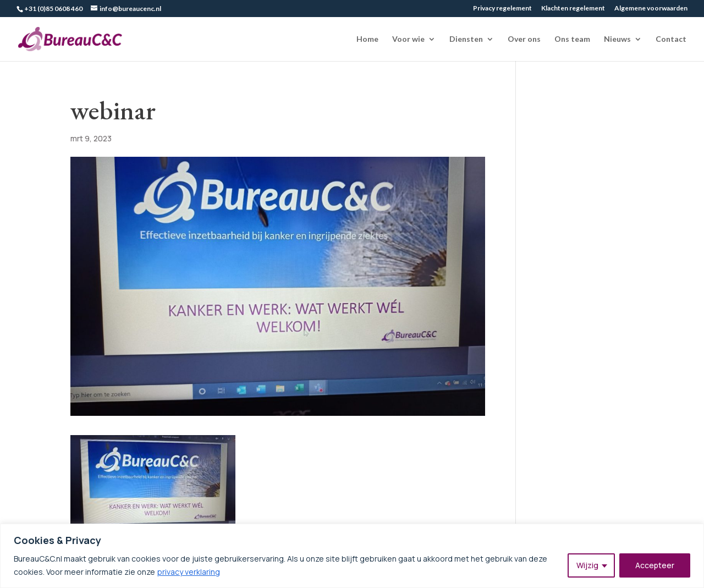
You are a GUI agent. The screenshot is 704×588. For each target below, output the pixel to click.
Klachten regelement (573, 9)
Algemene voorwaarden (651, 9)
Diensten (466, 39)
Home (367, 39)
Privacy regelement (502, 9)
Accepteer (655, 565)
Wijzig (587, 565)
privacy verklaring (189, 572)
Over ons (524, 39)
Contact (671, 39)
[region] (352, 556)
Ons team (572, 39)
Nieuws (617, 39)
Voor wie (408, 39)
